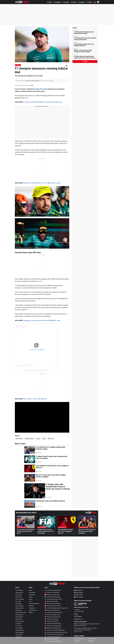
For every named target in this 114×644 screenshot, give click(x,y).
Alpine (44, 439)
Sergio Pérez (18, 637)
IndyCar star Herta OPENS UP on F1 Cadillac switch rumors (42, 183)
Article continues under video (42, 106)
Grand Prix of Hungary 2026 (53, 617)
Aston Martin (19, 439)
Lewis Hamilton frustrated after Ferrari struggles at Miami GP (84, 45)
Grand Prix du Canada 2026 (53, 604)
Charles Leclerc (19, 593)
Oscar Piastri (19, 597)
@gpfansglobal (78, 593)
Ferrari (31, 599)
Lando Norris (19, 595)
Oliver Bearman (19, 617)
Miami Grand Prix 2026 (51, 601)
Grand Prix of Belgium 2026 (52, 615)
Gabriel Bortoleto (20, 630)
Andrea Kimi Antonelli (21, 612)
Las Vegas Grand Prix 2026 (52, 637)
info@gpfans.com (78, 619)
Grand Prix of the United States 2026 (55, 630)
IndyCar (38, 439)
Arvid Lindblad (19, 628)
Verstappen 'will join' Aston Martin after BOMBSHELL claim (42, 320)
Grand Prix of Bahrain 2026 (52, 597)
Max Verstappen (19, 606)
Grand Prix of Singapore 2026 (53, 628)
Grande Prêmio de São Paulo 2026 (54, 635)
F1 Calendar (66, 2)
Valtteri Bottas (19, 635)
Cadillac (31, 597)
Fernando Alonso (39, 89)
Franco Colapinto (20, 599)
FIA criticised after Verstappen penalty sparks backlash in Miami (84, 33)
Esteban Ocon (19, 619)
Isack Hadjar (19, 604)
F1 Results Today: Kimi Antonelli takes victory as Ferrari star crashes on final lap (85, 57)
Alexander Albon (19, 608)
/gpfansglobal (78, 590)
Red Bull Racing (33, 610)
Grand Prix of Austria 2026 (52, 610)
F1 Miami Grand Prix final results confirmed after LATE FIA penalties (85, 39)
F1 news (85, 61)
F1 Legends (81, 2)
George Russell (19, 615)
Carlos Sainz (18, 610)
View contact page (78, 632)
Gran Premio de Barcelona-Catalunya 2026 (56, 608)
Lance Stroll (18, 624)
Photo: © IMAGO (19, 61)
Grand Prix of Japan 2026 (52, 595)
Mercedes (31, 606)
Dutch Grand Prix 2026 (51, 619)
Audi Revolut (32, 595)
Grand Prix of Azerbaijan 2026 (53, 626)
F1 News (50, 2)
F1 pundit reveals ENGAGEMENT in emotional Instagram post (43, 102)
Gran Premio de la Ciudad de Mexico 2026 (56, 632)
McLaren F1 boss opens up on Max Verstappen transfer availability (83, 51)
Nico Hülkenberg (19, 632)
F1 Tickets (89, 2)
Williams (31, 612)
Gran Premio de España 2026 (53, 624)
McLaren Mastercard (34, 604)
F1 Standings (57, 2)
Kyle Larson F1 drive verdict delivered (35, 399)
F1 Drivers (74, 2)
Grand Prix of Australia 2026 (53, 590)
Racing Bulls (32, 608)
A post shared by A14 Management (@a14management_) (36, 370)
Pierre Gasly (18, 601)
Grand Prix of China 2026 (52, 593)
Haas (30, 601)
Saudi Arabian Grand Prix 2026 (53, 599)
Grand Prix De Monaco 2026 (53, 606)
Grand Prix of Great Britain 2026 (54, 612)
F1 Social (18, 65)
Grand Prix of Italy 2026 (52, 621)
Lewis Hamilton (19, 590)
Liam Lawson (19, 626)
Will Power (51, 439)
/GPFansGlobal (79, 597)
